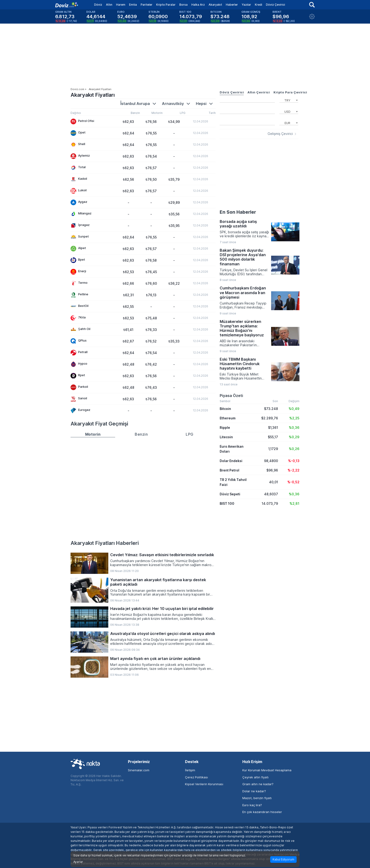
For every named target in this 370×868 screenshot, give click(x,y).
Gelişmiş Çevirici (280, 134)
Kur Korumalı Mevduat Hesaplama (267, 770)
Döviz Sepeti (230, 494)
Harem (121, 5)
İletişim (190, 770)
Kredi (259, 5)
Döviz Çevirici (275, 5)
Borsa (183, 5)
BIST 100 (227, 503)
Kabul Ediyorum (283, 859)
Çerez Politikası (196, 777)
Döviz (98, 5)
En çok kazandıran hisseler (262, 812)
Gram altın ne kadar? (258, 784)
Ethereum (228, 418)
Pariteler (147, 5)
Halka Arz (198, 5)
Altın (109, 5)
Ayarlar (78, 862)
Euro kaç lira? (252, 805)
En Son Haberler (238, 212)
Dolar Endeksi (231, 461)
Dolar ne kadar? (254, 791)
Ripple (225, 428)
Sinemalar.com (139, 770)
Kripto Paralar (166, 5)
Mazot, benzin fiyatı (257, 798)
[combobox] (289, 100)
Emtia (133, 5)
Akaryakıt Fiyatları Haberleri (105, 543)
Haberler (232, 5)
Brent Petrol (229, 470)
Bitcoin (225, 409)
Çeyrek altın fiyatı (255, 777)
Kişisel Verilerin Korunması (204, 784)
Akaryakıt (215, 5)
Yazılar (246, 5)
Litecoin (226, 437)
